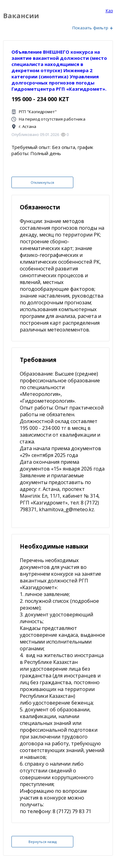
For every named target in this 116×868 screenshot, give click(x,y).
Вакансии (21, 15)
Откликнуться (42, 182)
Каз (109, 11)
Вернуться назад (43, 842)
